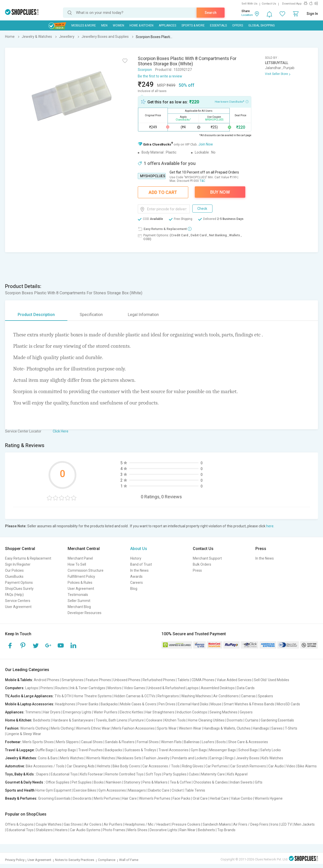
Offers (238, 25)
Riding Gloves (193, 766)
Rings (229, 758)
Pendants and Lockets (190, 758)
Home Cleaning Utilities (206, 720)
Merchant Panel (80, 558)
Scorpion (145, 70)
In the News (139, 570)
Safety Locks (271, 750)
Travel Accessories (173, 750)
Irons (274, 824)
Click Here (61, 431)
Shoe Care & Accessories (248, 742)
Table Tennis (195, 790)
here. (270, 526)
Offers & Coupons (19, 824)
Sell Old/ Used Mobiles (272, 680)
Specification (91, 315)
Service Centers (18, 601)
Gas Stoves (73, 824)
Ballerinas (192, 742)
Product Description (36, 315)
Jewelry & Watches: (21, 758)
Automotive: (15, 766)
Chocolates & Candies (211, 782)
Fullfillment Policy (81, 576)
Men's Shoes (137, 830)
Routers (62, 688)
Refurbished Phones (159, 680)
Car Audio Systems (85, 830)
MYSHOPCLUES (153, 176)
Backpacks (109, 704)
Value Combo (242, 798)
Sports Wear (167, 728)
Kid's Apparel (237, 774)
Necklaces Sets (129, 758)
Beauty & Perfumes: (21, 798)
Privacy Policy (15, 860)
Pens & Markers (155, 782)
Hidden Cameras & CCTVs (135, 696)
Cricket (177, 790)
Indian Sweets (241, 782)
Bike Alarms (307, 766)
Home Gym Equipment (53, 790)
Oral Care (200, 798)
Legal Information (143, 315)
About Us (139, 549)
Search (211, 13)
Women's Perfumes (155, 798)
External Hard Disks (193, 704)
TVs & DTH (63, 696)
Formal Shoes (148, 742)
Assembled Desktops (218, 688)
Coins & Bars (48, 758)
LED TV (286, 824)
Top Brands (226, 830)
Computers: (15, 688)
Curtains (252, 720)
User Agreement (18, 607)
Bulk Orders (202, 564)
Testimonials (78, 595)
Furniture (137, 720)
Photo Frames (114, 830)
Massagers (137, 790)
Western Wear (190, 728)
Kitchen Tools (175, 720)
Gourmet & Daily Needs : (25, 782)
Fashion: (12, 728)
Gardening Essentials (277, 720)
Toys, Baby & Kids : (20, 774)
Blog (134, 589)
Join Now (206, 144)
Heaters (61, 830)
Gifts (259, 782)
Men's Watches (72, 758)
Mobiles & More (84, 25)
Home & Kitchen (141, 25)
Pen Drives (167, 704)
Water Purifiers (105, 712)
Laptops (32, 688)
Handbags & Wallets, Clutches (227, 728)
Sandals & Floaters (120, 742)
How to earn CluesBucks (232, 101)
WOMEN (118, 25)
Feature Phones (98, 680)
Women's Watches (101, 758)
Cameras (248, 696)
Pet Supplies (82, 782)
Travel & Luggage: (20, 750)
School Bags (248, 750)
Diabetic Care (159, 790)
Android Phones (47, 680)
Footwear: (13, 742)
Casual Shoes (92, 742)
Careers (137, 583)
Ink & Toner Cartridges (88, 688)
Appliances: (15, 712)
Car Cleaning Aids (81, 766)
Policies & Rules (80, 583)
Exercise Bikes (85, 790)
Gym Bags (199, 750)
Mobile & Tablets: (19, 680)
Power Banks (88, 704)
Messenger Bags (223, 750)
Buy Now (220, 192)
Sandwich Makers (217, 824)
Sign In (312, 14)
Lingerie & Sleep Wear (24, 734)
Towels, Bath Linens (111, 720)
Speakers (265, 696)
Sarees (277, 728)
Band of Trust (141, 564)
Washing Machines (196, 696)
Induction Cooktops (192, 712)
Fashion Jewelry (157, 758)
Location (247, 15)
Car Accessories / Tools (161, 766)
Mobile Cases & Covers (138, 704)
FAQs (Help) (14, 595)
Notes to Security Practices (75, 860)
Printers (47, 688)
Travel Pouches (90, 750)
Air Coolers (93, 824)
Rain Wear (187, 830)
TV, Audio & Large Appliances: (29, 696)
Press (197, 570)
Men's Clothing (62, 728)
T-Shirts (291, 728)
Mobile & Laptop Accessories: (30, 704)
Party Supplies (175, 774)
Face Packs (182, 798)
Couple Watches (49, 824)
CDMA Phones (203, 680)
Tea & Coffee (180, 782)
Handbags (261, 728)
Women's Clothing (34, 728)
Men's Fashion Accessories (133, 728)
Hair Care (129, 798)
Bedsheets (42, 720)
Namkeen (114, 782)
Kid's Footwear (91, 774)
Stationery (132, 782)
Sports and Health (20, 790)
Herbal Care (219, 798)
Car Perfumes (217, 766)
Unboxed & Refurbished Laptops (173, 688)
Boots (221, 742)
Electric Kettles (131, 712)
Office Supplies (58, 782)
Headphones (65, 704)
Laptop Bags (66, 750)
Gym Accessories (112, 790)
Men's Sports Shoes (38, 742)
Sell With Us (249, 4)
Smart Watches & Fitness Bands (249, 704)
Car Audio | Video (282, 766)
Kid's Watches (272, 758)
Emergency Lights (77, 712)
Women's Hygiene (269, 798)
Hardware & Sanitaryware (73, 720)
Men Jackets (304, 824)
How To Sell (77, 564)
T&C (202, 181)
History (136, 558)
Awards (136, 576)
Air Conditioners (226, 696)
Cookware (154, 720)
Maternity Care (213, 774)
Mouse (216, 704)
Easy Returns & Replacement (28, 558)
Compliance (107, 860)
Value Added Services (234, 680)
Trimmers (33, 712)
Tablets (183, 680)
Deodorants (82, 798)
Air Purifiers (113, 824)
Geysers (246, 712)
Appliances (167, 25)
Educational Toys (64, 774)
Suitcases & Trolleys (140, 750)
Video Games (134, 688)
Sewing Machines (223, 712)
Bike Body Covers (126, 766)
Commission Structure (86, 570)
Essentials (218, 25)
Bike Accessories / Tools (45, 766)
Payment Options (19, 583)
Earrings (216, 758)
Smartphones (73, 680)
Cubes (194, 774)
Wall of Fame (129, 860)
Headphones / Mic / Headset (147, 824)
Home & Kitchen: (19, 720)
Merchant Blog (79, 607)
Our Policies (14, 570)
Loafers (208, 742)
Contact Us (269, 4)
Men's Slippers (67, 742)
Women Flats (171, 742)
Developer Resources (85, 613)
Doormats (235, 720)
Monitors (115, 688)
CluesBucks (14, 576)
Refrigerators (168, 696)
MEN (104, 25)
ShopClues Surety (19, 589)
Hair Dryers (52, 712)
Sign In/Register (18, 564)
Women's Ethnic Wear (93, 728)
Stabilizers (44, 830)
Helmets (104, 766)
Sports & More (193, 25)
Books (99, 782)
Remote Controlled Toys (124, 774)
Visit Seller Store (276, 74)
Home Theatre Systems (93, 696)
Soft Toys (154, 774)
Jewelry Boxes (248, 758)
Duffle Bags (45, 750)
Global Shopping (262, 25)
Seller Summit (79, 601)
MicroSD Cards (288, 704)
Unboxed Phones (127, 680)
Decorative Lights (163, 830)
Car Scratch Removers (248, 766)
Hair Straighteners (160, 712)
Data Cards (246, 688)
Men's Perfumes (107, 798)
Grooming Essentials (54, 798)
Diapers (42, 774)
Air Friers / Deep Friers (251, 824)
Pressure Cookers (186, 824)
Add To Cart (163, 192)
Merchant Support (207, 558)
